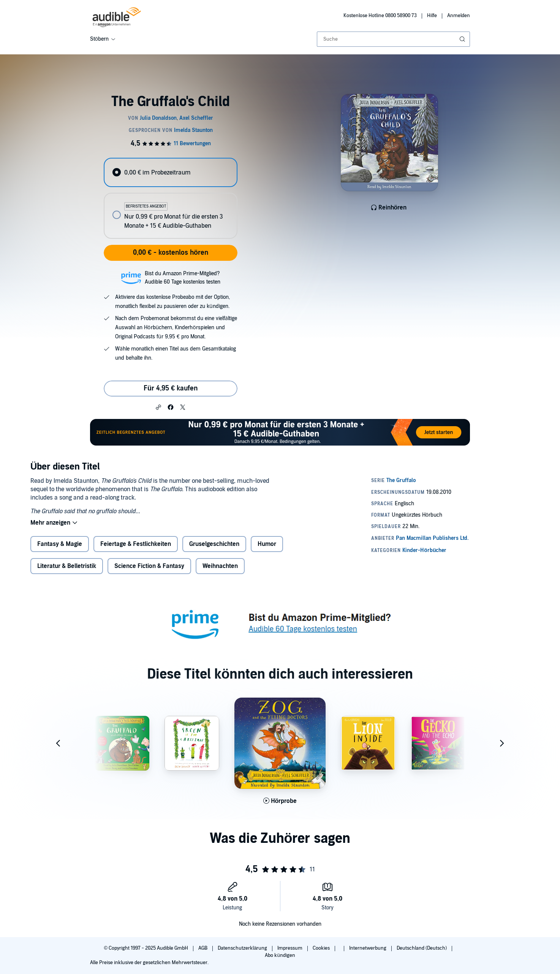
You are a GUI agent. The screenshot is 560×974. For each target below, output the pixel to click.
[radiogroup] (171, 198)
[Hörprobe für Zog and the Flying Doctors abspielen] (280, 801)
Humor (267, 544)
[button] (158, 407)
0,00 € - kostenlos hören (171, 253)
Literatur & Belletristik (67, 566)
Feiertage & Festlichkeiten (136, 544)
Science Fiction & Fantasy (149, 566)
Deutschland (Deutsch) (422, 948)
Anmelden (459, 16)
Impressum (290, 948)
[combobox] (393, 39)
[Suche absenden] (463, 39)
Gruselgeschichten (214, 544)
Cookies (322, 948)
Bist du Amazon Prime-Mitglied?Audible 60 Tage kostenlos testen (183, 278)
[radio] (171, 172)
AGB (203, 948)
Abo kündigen (280, 955)
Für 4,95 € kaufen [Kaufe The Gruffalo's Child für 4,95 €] (171, 388)
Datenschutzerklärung (243, 948)
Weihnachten (220, 566)
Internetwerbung (368, 948)
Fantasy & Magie (60, 544)
